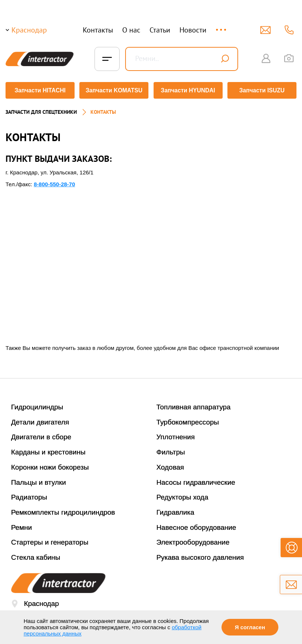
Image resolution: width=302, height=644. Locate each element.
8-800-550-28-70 (55, 182)
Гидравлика (176, 510)
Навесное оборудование (196, 525)
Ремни (22, 525)
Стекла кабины (36, 555)
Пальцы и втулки (39, 480)
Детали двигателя (40, 420)
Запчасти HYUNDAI (188, 90)
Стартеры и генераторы (50, 540)
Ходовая (170, 465)
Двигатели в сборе (41, 435)
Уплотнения (176, 435)
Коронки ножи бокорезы (50, 465)
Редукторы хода (183, 495)
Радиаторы (29, 495)
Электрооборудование (193, 540)
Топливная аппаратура (194, 404)
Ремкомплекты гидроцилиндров (63, 510)
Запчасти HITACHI (39, 90)
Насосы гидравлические (196, 480)
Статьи (160, 30)
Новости (193, 30)
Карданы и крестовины (48, 449)
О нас (131, 30)
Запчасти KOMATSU (114, 90)
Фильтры (171, 449)
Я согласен (250, 627)
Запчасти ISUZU (263, 90)
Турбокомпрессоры (188, 420)
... (222, 26)
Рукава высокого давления (200, 555)
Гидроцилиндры (37, 404)
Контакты (98, 30)
